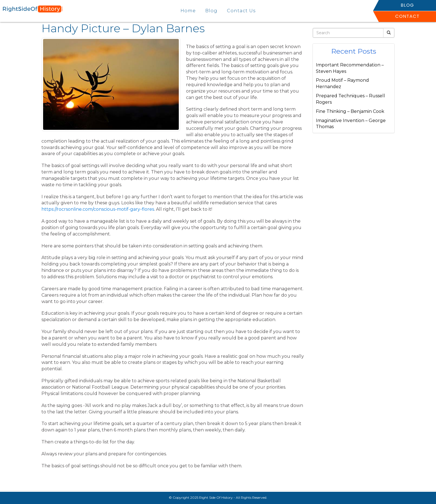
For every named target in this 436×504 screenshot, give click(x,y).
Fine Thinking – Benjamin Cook (350, 111)
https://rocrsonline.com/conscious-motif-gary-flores (98, 209)
